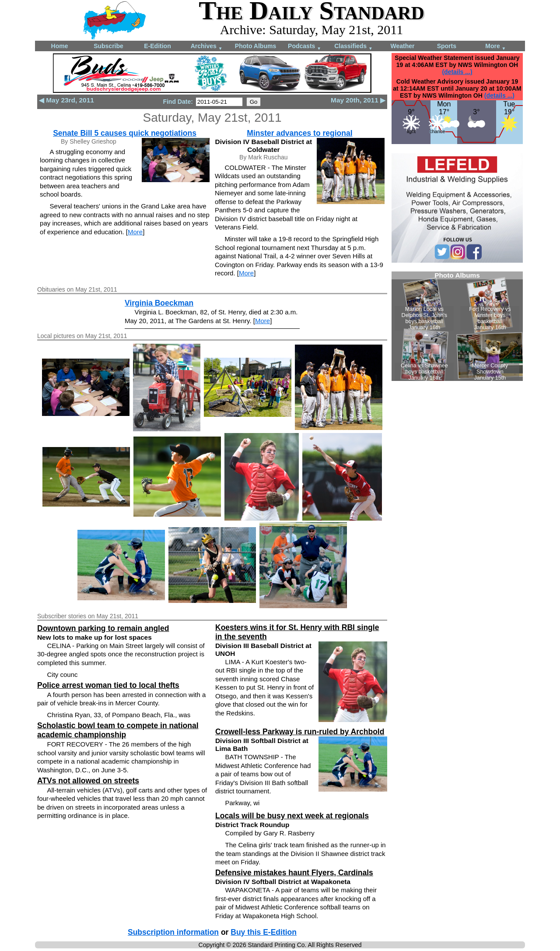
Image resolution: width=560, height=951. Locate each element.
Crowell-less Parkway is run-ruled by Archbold (300, 732)
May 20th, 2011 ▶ (358, 100)
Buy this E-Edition (264, 932)
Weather (403, 46)
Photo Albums (255, 46)
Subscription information (173, 932)
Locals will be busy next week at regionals (292, 816)
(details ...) (457, 72)
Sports (447, 46)
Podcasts (304, 47)
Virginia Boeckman (159, 303)
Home (60, 46)
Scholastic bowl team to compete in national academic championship (118, 730)
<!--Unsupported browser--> (457, 326)
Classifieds (353, 47)
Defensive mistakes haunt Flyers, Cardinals (294, 873)
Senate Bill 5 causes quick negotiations (125, 133)
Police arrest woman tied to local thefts (108, 685)
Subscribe (108, 46)
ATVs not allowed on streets (88, 781)
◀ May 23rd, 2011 (66, 100)
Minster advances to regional (299, 133)
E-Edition (157, 46)
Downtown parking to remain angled (103, 628)
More (495, 47)
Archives (207, 47)
